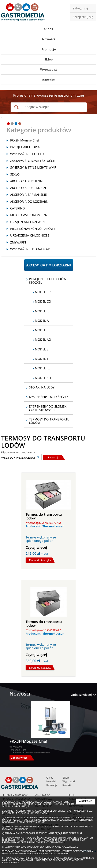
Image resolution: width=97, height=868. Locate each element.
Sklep (66, 778)
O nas (50, 778)
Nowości (51, 782)
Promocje (52, 785)
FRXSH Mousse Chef (15, 795)
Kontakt (67, 785)
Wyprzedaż (69, 782)
